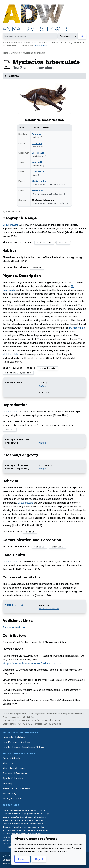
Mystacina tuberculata (34, 53)
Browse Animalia (11, 758)
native (63, 242)
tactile (39, 547)
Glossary (7, 783)
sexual (10, 430)
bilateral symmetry (18, 373)
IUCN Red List (14, 605)
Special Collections (13, 778)
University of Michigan (14, 737)
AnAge (42, 386)
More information (49, 609)
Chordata (37, 143)
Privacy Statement (13, 798)
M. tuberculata (11, 225)
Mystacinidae (39, 181)
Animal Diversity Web (35, 29)
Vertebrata (38, 153)
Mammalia (37, 162)
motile (30, 532)
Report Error (9, 864)
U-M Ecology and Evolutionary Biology (23, 747)
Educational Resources (15, 773)
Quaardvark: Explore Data (16, 788)
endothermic (48, 368)
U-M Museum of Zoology (16, 742)
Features (13, 76)
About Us (8, 763)
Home (5, 53)
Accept (22, 859)
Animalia (16, 53)
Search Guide (40, 46)
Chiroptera (38, 172)
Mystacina (37, 191)
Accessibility (9, 793)
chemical (57, 547)
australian (44, 242)
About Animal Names (14, 768)
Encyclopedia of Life (14, 627)
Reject (39, 859)
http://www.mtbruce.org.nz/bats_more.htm (33, 663)
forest (37, 268)
